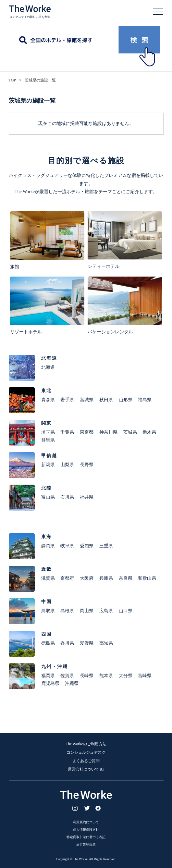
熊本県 (106, 676)
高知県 (106, 643)
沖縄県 (72, 683)
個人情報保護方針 (86, 830)
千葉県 (67, 432)
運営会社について (83, 769)
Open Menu (158, 11)
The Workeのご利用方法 (86, 744)
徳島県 (48, 643)
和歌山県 (147, 578)
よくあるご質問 (86, 761)
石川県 (67, 497)
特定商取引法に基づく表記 (86, 837)
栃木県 (149, 432)
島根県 (67, 611)
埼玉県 (48, 432)
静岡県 (48, 546)
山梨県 (67, 465)
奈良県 (126, 578)
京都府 (67, 578)
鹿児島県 (50, 683)
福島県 (145, 400)
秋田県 (106, 400)
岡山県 (87, 611)
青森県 (48, 400)
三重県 (106, 546)
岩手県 (67, 400)
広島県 (106, 611)
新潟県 (48, 465)
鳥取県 (48, 611)
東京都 (87, 432)
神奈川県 (108, 432)
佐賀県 (67, 676)
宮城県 (87, 400)
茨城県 (130, 432)
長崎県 (87, 676)
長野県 (87, 465)
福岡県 (48, 676)
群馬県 (48, 440)
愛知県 (87, 546)
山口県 (126, 611)
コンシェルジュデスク (86, 752)
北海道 (48, 367)
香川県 (67, 643)
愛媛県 (87, 643)
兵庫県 (106, 578)
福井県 (87, 497)
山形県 (126, 400)
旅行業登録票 (86, 844)
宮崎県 (145, 676)
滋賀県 (48, 578)
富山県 (48, 497)
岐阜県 (67, 546)
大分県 (126, 676)
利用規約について (86, 822)
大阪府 (87, 578)
